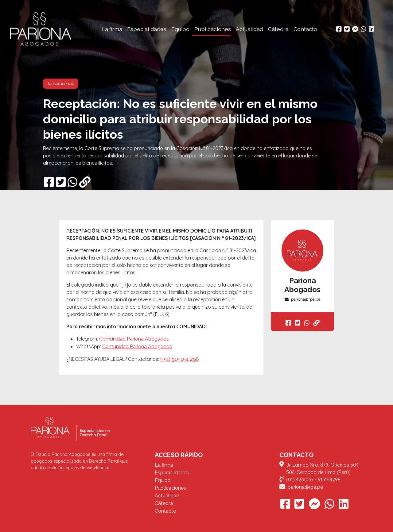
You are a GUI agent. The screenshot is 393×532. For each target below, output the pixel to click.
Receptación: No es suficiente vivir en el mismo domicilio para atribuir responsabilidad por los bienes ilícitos (180, 119)
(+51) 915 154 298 (180, 359)
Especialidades (147, 29)
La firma (112, 29)
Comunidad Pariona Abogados (134, 339)
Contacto (305, 29)
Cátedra (278, 29)
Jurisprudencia (61, 84)
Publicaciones (213, 29)
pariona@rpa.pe (302, 299)
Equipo (180, 29)
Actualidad (249, 29)
